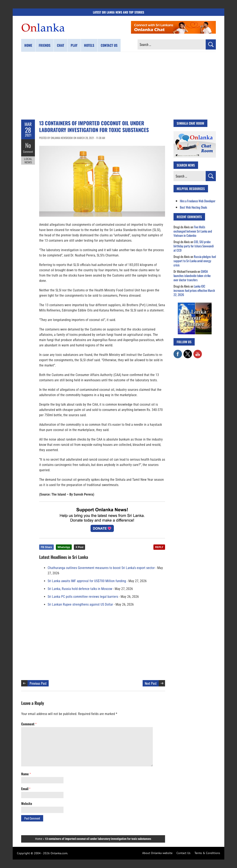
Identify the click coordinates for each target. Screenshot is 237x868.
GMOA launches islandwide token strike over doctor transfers (192, 276)
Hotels (89, 45)
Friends (45, 45)
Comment (28, 151)
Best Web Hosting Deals (194, 207)
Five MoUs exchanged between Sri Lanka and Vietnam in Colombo (193, 231)
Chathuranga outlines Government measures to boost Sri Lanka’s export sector (101, 568)
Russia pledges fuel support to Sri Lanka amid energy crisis (195, 261)
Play (74, 45)
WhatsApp (64, 547)
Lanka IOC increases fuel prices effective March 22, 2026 (194, 290)
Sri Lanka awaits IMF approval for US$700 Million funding (87, 581)
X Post (79, 547)
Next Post (151, 683)
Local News (28, 160)
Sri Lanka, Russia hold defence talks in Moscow (80, 589)
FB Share (46, 547)
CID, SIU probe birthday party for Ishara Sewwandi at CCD (194, 246)
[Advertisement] (118, 86)
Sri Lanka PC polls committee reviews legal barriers (83, 597)
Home (28, 45)
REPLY (159, 547)
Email (26, 789)
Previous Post (38, 683)
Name (26, 774)
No (28, 145)
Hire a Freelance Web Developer (198, 201)
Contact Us (183, 853)
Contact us (109, 45)
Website (27, 803)
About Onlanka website (157, 853)
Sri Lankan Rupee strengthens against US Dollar (80, 604)
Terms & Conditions (207, 853)
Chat (61, 45)
